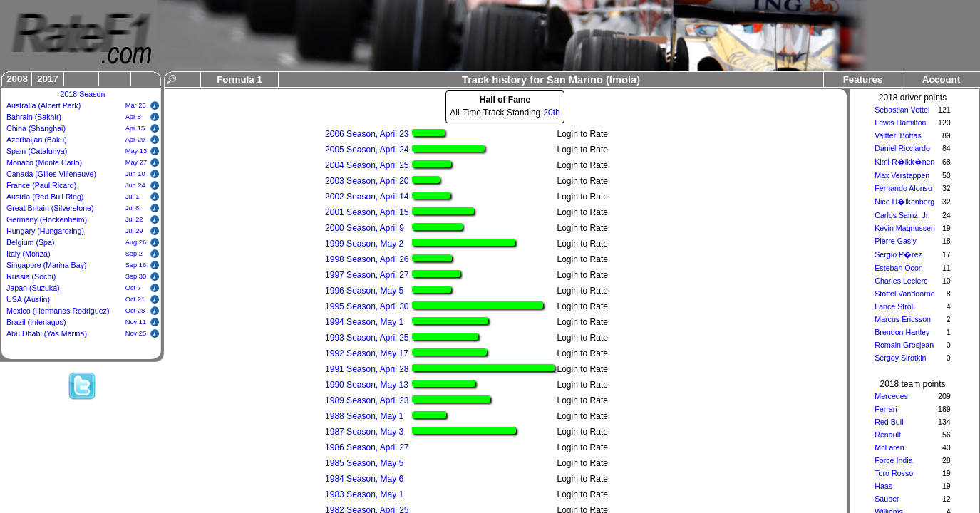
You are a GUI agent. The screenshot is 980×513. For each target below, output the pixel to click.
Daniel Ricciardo (902, 148)
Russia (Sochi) (31, 276)
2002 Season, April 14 (367, 197)
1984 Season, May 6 (364, 479)
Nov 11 (136, 322)
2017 (48, 79)
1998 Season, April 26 (367, 259)
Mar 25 (136, 105)
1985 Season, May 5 (364, 463)
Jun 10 (135, 174)
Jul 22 (134, 219)
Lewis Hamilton (900, 123)
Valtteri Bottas (898, 135)
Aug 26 (136, 242)
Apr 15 (135, 128)
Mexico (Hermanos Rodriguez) (58, 311)
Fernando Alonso (903, 188)
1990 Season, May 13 (367, 385)
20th (551, 113)
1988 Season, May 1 (364, 416)
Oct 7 (133, 288)
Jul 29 (134, 231)
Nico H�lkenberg (904, 202)
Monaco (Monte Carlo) (44, 162)
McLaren (889, 447)
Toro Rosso (894, 473)
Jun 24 (135, 185)
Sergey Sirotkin (900, 358)
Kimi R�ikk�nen (904, 162)
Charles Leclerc (901, 281)
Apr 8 (133, 117)
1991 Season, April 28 (367, 369)
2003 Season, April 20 (367, 181)
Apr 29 (135, 140)
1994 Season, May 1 (364, 322)
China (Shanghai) (36, 128)
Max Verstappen (902, 175)
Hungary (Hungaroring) (45, 231)
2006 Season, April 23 (367, 134)
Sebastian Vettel (902, 110)
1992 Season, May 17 (367, 353)
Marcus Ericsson (903, 319)
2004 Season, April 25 (367, 165)
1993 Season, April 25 (367, 338)
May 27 (136, 162)
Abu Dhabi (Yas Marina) (47, 333)
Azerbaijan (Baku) (37, 140)
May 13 (136, 151)
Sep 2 (134, 254)
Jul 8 (133, 208)
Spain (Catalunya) (37, 151)
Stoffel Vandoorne (904, 294)
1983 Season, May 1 (364, 494)
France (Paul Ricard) (41, 185)
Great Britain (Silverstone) (50, 208)
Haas (883, 486)
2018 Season (83, 94)
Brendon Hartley (902, 332)
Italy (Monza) (29, 254)
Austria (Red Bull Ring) (45, 197)
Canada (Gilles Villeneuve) (51, 174)
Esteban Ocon (899, 268)
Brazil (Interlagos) (36, 322)
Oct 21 (135, 299)
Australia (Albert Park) (43, 105)
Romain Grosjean (904, 345)
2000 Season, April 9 (365, 228)
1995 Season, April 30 (367, 306)
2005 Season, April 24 (367, 150)
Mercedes (891, 396)
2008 (17, 79)
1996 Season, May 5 (364, 291)
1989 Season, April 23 (367, 400)
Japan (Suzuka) (33, 288)
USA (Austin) (28, 299)
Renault (888, 435)
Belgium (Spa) (31, 242)
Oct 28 (135, 311)
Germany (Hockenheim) (47, 219)
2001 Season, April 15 (367, 212)
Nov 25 (136, 333)
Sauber (887, 499)
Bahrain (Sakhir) (34, 117)
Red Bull (889, 422)
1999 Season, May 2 (364, 244)
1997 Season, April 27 (367, 275)
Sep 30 (136, 276)
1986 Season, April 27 (367, 447)
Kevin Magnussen (905, 228)
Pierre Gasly (896, 241)
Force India (893, 460)
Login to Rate (583, 134)
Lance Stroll (894, 306)
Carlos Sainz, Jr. (902, 215)
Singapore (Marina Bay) (47, 265)
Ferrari (886, 409)
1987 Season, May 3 (364, 432)
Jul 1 (133, 197)
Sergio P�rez (898, 254)
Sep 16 (136, 265)
